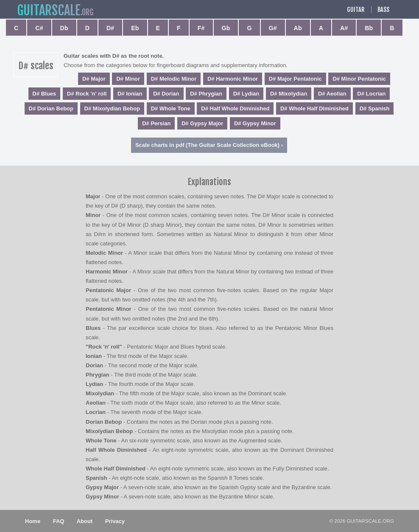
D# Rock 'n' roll (87, 94)
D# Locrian (371, 94)
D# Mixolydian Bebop (112, 108)
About (85, 521)
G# (273, 28)
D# (110, 28)
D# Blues (45, 94)
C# (39, 28)
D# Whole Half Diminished (314, 108)
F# (201, 28)
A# (344, 28)
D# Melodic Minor (174, 79)
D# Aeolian (332, 94)
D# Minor (128, 79)
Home (33, 521)
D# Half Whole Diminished (235, 108)
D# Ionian (130, 94)
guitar (49, 10)
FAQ (59, 521)
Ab (298, 28)
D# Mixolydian (289, 94)
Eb (135, 28)
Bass (383, 10)
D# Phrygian (206, 94)
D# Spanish (375, 108)
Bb (369, 28)
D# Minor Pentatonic (359, 79)
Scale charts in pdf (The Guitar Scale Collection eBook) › (209, 145)
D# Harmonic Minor (233, 79)
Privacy (115, 521)
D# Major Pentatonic (295, 79)
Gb (226, 28)
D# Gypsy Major (202, 123)
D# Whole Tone (171, 108)
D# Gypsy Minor (255, 123)
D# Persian (156, 123)
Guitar (356, 10)
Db (64, 28)
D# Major (94, 79)
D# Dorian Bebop (51, 108)
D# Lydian (246, 94)
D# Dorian (166, 94)
